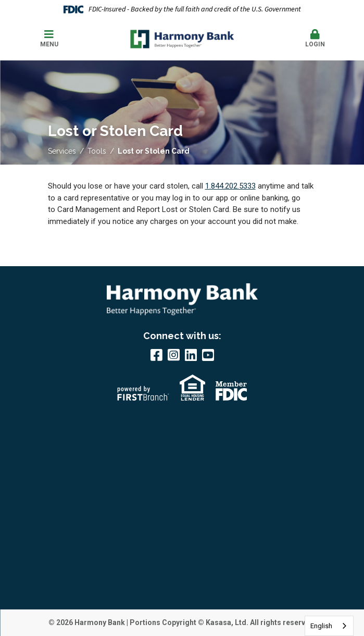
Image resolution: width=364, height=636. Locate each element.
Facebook (156, 355)
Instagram (174, 355)
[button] (315, 39)
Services (62, 151)
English (321, 626)
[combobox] (329, 626)
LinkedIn (191, 355)
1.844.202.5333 (230, 186)
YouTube (208, 355)
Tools (97, 151)
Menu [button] (49, 39)
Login (315, 39)
